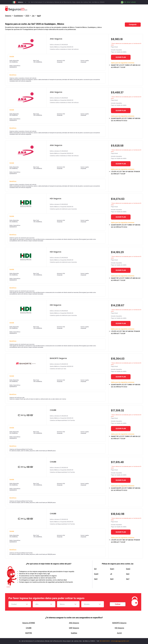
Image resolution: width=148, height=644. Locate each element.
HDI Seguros (119, 628)
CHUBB (29, 628)
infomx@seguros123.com (120, 641)
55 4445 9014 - (105, 641)
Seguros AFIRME (29, 623)
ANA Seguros (74, 623)
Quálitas (74, 633)
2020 (27, 16)
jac (33, 16)
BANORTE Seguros (119, 623)
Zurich (119, 633)
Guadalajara (18, 16)
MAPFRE (29, 633)
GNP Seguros (74, 628)
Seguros (8, 16)
